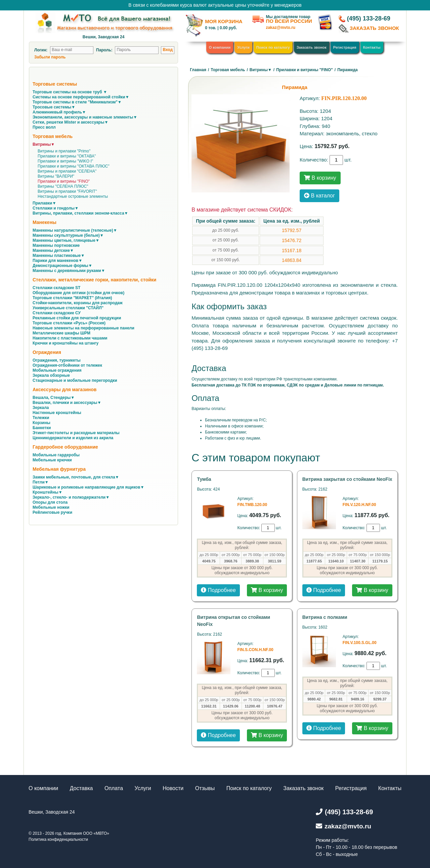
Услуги (243, 47)
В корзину (320, 178)
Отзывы (205, 788)
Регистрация (345, 47)
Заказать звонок (312, 47)
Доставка (81, 788)
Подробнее (218, 590)
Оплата (114, 788)
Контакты (372, 47)
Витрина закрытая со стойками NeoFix (347, 479)
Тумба (204, 479)
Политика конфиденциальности (58, 839)
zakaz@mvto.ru (281, 28)
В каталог (319, 196)
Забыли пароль (50, 57)
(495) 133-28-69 (369, 18)
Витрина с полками (325, 617)
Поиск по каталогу (273, 47)
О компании (220, 47)
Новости (173, 788)
